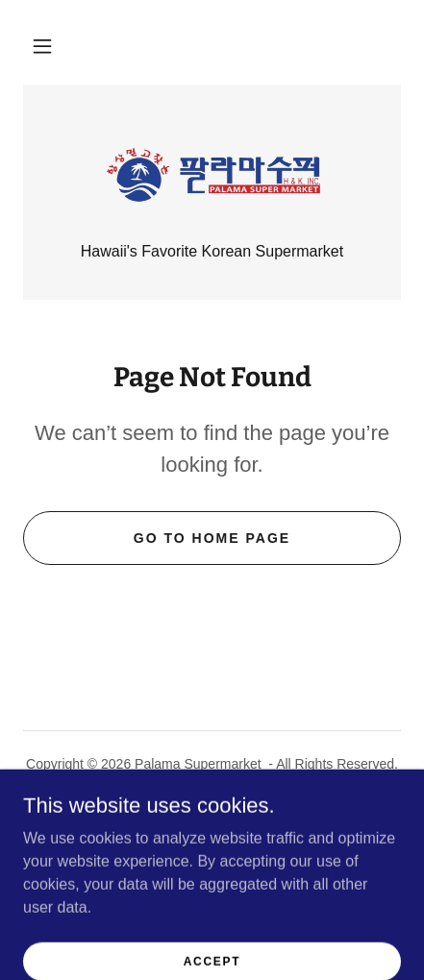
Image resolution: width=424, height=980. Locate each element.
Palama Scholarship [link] (212, 809)
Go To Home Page (212, 538)
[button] (42, 46)
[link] (212, 175)
